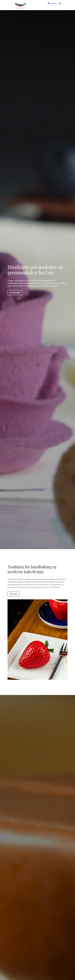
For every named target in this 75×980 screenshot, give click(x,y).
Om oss (13, 594)
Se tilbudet (15, 293)
